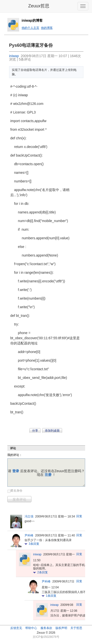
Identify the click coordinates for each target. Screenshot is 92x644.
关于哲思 (76, 628)
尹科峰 (29, 535)
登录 (16, 471)
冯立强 (29, 516)
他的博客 (47, 28)
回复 (79, 516)
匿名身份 (16, 491)
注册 (48, 475)
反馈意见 (16, 628)
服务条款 (46, 628)
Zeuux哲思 (39, 6)
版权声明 (61, 628)
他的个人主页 (30, 28)
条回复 (34, 544)
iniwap (14, 56)
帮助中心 (31, 628)
